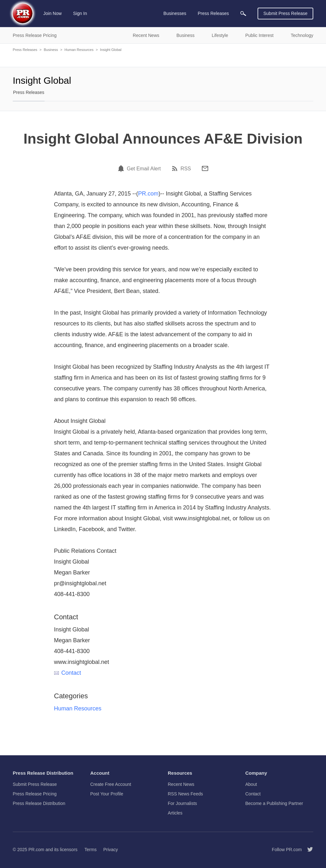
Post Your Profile (107, 794)
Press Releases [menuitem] (213, 13)
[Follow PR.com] (308, 850)
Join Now (53, 13)
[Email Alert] (122, 168)
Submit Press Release (285, 13)
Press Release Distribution (39, 803)
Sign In (80, 13)
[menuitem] (243, 14)
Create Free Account (111, 784)
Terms (90, 850)
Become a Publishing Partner (274, 803)
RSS (186, 169)
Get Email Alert (144, 169)
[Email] (205, 168)
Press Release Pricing (35, 794)
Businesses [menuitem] (175, 13)
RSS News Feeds (185, 794)
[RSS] (176, 168)
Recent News (181, 784)
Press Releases (25, 50)
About (251, 784)
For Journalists (182, 803)
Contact (68, 673)
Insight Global (111, 50)
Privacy (110, 850)
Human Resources (79, 50)
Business (51, 50)
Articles (175, 813)
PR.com (148, 194)
